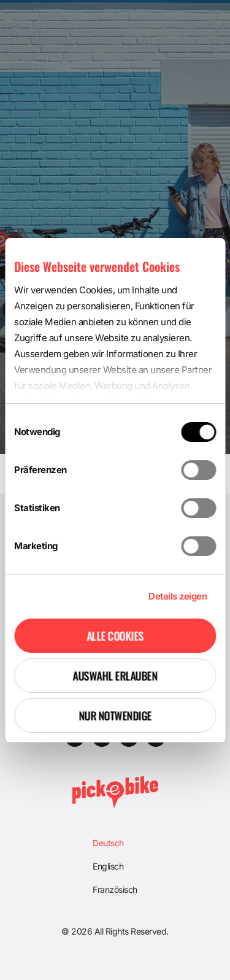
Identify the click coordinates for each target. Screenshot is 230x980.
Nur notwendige (115, 716)
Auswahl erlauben (115, 676)
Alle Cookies (115, 636)
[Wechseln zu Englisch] (115, 866)
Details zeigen (178, 596)
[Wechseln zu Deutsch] (115, 843)
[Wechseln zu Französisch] (115, 890)
